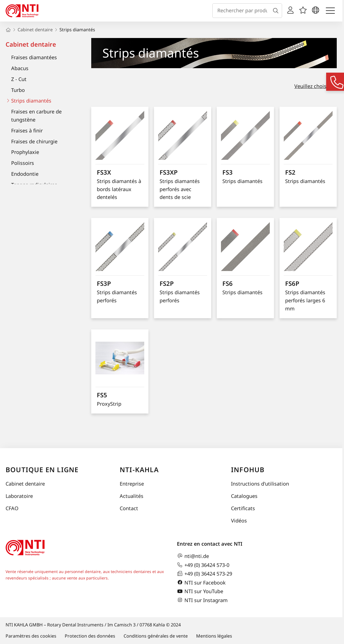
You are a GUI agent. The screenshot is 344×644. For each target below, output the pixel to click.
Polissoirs (23, 163)
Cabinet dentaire (31, 44)
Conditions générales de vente (156, 636)
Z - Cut (19, 79)
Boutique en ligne (42, 470)
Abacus (20, 68)
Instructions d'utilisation (260, 484)
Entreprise (132, 484)
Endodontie (25, 174)
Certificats (243, 508)
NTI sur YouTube (200, 591)
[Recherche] (277, 11)
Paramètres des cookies (31, 636)
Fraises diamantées (34, 57)
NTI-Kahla (139, 470)
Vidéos (239, 521)
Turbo (18, 90)
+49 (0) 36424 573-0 (203, 565)
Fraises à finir (27, 130)
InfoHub (248, 470)
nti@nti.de (193, 556)
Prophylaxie (25, 152)
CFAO (12, 508)
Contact (129, 508)
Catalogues (244, 496)
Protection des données (90, 636)
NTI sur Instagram (202, 600)
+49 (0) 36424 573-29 (205, 574)
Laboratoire (19, 496)
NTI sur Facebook (201, 583)
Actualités (132, 496)
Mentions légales (214, 636)
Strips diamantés (31, 101)
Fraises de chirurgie (34, 141)
